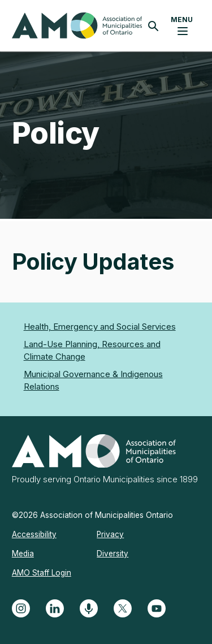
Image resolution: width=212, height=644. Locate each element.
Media (23, 554)
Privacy (110, 534)
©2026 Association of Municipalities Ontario (92, 515)
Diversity (113, 554)
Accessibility (34, 534)
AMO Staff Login (42, 573)
